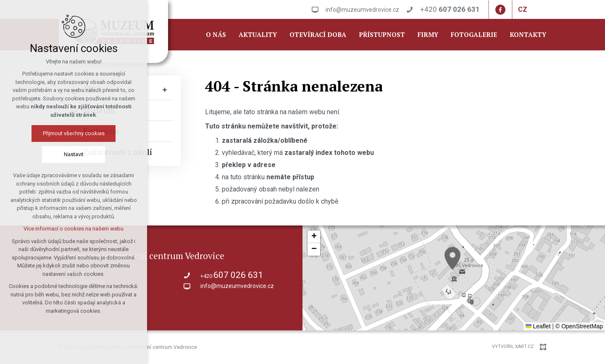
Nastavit (74, 154)
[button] (452, 258)
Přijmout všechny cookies (74, 133)
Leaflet (538, 326)
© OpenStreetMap (579, 326)
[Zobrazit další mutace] (534, 10)
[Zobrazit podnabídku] (165, 90)
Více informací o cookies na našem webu (74, 229)
